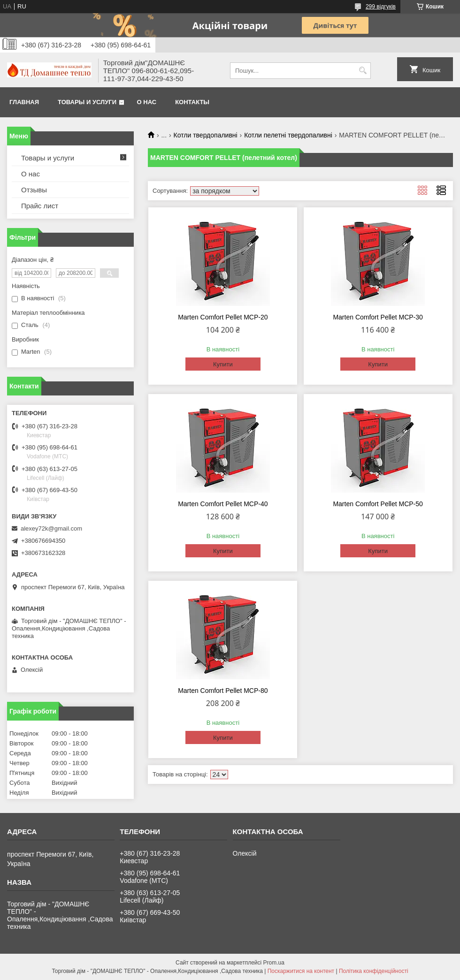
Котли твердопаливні (206, 135)
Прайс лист (40, 206)
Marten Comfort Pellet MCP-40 (223, 504)
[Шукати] (363, 71)
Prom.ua (274, 963)
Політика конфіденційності (374, 971)
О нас (147, 102)
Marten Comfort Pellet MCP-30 (378, 317)
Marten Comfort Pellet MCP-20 (223, 317)
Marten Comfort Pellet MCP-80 (223, 691)
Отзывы (34, 190)
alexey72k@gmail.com (51, 528)
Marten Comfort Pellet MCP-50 (378, 504)
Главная (24, 102)
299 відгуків (381, 7)
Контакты (192, 102)
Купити (223, 364)
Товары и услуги (87, 102)
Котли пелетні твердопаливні (288, 135)
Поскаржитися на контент (301, 971)
